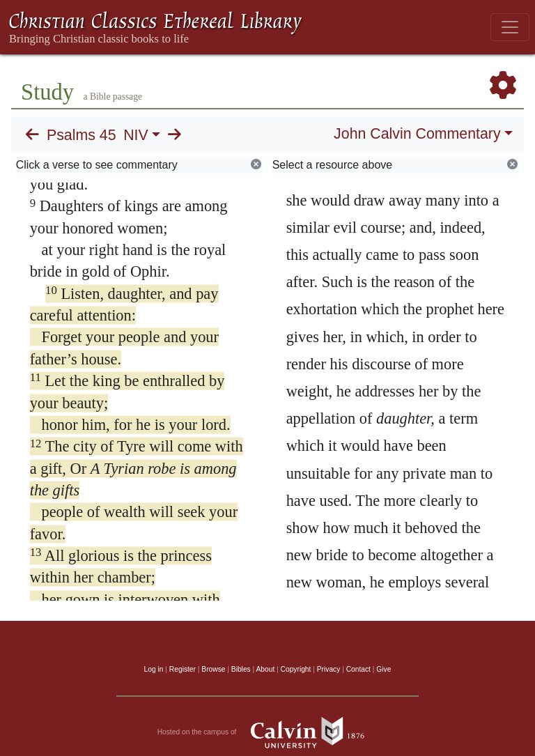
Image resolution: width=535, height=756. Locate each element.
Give (383, 669)
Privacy (329, 669)
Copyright (296, 669)
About (265, 669)
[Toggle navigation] (510, 27)
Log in (154, 669)
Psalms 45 (82, 135)
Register (183, 669)
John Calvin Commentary (417, 134)
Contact (358, 669)
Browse (213, 669)
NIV (136, 135)
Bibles (241, 669)
